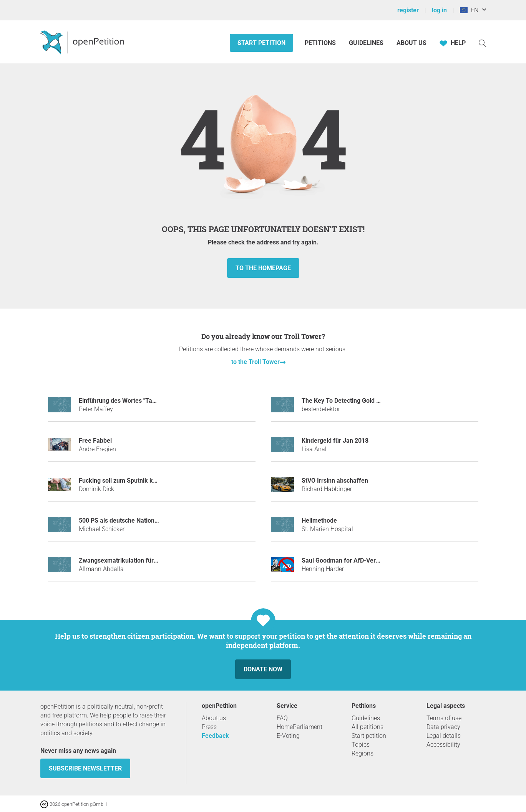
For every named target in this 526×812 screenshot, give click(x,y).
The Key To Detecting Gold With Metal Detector (366, 401)
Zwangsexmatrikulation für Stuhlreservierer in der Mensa (158, 560)
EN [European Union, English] (469, 10)
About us (412, 43)
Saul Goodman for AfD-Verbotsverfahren (358, 560)
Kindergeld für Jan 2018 (335, 441)
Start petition (261, 43)
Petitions (321, 43)
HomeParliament (300, 727)
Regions (363, 753)
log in (439, 10)
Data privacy (443, 727)
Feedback (215, 736)
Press (209, 727)
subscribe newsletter (85, 768)
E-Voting (288, 736)
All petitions (368, 727)
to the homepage (263, 268)
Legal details (444, 736)
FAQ (282, 718)
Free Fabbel (95, 441)
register (408, 10)
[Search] (483, 43)
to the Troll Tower (256, 362)
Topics (361, 745)
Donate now (263, 669)
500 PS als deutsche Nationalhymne (129, 521)
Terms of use (444, 718)
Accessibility (443, 745)
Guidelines (366, 43)
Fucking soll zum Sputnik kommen (126, 481)
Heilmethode (319, 521)
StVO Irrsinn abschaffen (335, 481)
